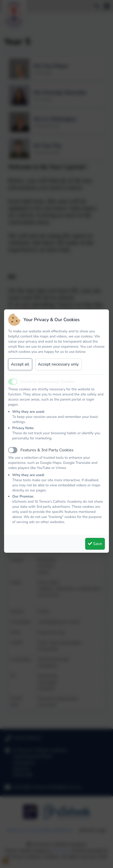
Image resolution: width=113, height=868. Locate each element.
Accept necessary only (58, 364)
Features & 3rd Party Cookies (47, 450)
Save (95, 544)
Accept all (20, 364)
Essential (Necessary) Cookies (48, 382)
